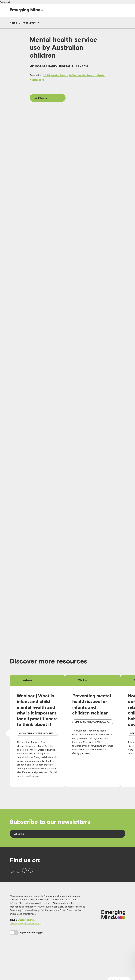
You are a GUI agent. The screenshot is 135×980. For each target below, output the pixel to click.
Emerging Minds (26, 949)
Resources (29, 23)
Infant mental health (82, 75)
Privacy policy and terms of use (25, 953)
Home (13, 23)
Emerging (27, 10)
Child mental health (55, 75)
